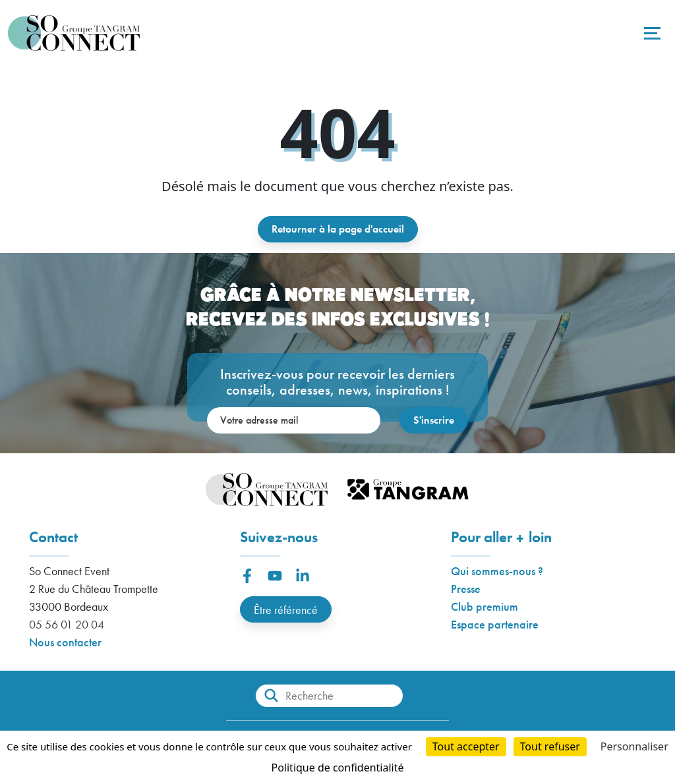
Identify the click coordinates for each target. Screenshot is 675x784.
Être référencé (286, 610)
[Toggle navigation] (651, 33)
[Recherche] (329, 696)
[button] (247, 576)
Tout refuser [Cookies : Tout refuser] (550, 746)
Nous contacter (65, 642)
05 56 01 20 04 (67, 624)
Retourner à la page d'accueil (338, 229)
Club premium (484, 606)
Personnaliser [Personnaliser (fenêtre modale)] (634, 746)
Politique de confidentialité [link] (337, 768)
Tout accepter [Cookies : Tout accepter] (466, 746)
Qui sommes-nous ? (497, 571)
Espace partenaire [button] (495, 624)
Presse (466, 589)
